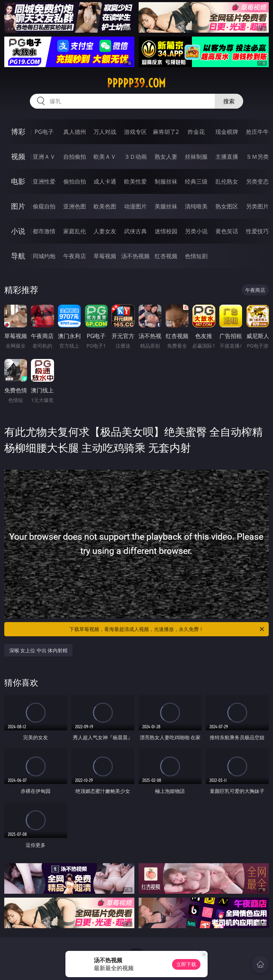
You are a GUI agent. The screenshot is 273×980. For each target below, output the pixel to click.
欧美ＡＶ (105, 157)
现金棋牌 (227, 132)
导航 (18, 256)
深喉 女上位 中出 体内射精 (39, 650)
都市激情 (44, 231)
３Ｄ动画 (135, 157)
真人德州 (75, 132)
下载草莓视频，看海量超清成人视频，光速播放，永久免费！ (167, 629)
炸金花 (196, 132)
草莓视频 (105, 256)
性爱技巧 (257, 231)
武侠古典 (135, 231)
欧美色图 (105, 206)
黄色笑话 (227, 231)
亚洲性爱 (44, 181)
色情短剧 (196, 256)
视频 (18, 156)
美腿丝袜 (166, 206)
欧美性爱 (135, 181)
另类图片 (257, 206)
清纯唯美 (196, 206)
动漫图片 (135, 206)
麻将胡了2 (166, 132)
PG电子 (44, 132)
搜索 (229, 101)
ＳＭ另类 (257, 157)
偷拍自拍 (75, 181)
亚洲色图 (75, 206)
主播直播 (227, 157)
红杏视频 (166, 256)
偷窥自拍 (44, 206)
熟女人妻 (166, 157)
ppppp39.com (136, 83)
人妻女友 (105, 231)
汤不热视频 (135, 256)
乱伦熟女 (227, 181)
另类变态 (257, 181)
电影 (18, 181)
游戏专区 (135, 132)
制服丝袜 (166, 181)
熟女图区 (227, 206)
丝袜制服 (196, 157)
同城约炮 (44, 256)
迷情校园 (166, 231)
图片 (18, 206)
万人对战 (105, 132)
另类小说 (196, 231)
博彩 (18, 132)
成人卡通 (105, 181)
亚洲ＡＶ (44, 157)
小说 (18, 231)
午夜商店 (75, 256)
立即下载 (186, 964)
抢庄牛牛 (257, 132)
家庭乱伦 (75, 231)
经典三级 (196, 181)
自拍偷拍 (75, 157)
